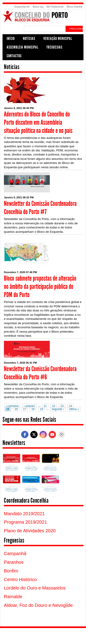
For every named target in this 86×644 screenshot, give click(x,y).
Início (11, 39)
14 (71, 406)
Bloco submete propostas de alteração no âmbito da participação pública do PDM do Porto (40, 287)
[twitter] (34, 435)
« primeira (12, 406)
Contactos (14, 56)
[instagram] (43, 435)
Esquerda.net (22, 7)
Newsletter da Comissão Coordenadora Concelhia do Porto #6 (40, 373)
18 (33, 409)
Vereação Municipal (58, 39)
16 (16, 409)
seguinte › (58, 409)
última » (74, 409)
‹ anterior (29, 406)
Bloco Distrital (74, 7)
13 (62, 406)
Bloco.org (38, 7)
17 (24, 409)
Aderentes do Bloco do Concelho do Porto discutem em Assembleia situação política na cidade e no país (38, 122)
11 (45, 406)
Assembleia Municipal (22, 47)
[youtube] (52, 435)
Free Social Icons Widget (61, 435)
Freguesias (54, 47)
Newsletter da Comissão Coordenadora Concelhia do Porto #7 (40, 208)
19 (41, 409)
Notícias (29, 39)
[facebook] (25, 435)
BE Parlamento (55, 7)
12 (54, 406)
